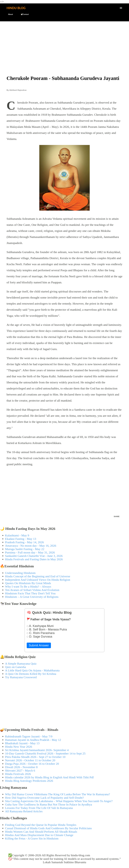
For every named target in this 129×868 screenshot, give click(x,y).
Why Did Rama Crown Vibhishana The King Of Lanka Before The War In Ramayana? (58, 794)
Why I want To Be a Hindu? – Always (28, 587)
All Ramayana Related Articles (24, 811)
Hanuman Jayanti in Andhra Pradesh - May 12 (33, 740)
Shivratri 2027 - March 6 (20, 771)
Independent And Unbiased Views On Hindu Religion (38, 580)
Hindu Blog (16, 8)
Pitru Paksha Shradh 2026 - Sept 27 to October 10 (35, 757)
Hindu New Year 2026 (19, 747)
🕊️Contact (23, 14)
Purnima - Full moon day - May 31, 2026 (30, 552)
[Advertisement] (64, 42)
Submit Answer (39, 645)
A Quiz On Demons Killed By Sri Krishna (31, 674)
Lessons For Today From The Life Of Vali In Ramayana (39, 808)
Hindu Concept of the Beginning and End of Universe (38, 576)
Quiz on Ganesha (15, 667)
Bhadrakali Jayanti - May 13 (22, 743)
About (9, 14)
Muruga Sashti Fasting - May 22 (25, 549)
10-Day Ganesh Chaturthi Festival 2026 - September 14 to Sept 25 (45, 753)
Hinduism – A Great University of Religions (32, 597)
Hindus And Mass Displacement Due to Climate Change (39, 835)
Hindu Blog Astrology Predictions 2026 (29, 781)
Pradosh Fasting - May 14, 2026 (24, 542)
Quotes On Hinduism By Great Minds (28, 583)
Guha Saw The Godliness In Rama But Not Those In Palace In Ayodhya (49, 804)
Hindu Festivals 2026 (18, 774)
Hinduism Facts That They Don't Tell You (30, 593)
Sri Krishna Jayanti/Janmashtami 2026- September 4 (37, 750)
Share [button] (117, 516)
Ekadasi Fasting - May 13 (21, 539)
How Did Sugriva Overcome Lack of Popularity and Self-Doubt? (44, 798)
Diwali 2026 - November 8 (21, 767)
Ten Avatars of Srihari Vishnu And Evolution (32, 590)
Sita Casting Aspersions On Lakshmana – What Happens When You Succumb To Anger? (59, 801)
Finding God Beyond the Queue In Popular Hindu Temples (41, 825)
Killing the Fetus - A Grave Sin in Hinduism (32, 838)
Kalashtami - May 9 (17, 535)
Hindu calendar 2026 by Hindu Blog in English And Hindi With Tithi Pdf (49, 777)
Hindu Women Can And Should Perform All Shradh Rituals (41, 832)
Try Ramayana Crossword (21, 677)
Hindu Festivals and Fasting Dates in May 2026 (34, 559)
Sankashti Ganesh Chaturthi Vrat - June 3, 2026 (34, 556)
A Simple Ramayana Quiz (21, 664)
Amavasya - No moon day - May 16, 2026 (31, 546)
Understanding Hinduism (20, 573)
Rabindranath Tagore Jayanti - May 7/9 (29, 736)
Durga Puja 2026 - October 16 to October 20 (32, 764)
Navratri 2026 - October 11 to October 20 (30, 760)
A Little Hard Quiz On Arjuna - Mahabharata (32, 670)
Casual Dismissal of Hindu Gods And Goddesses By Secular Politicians (48, 828)
